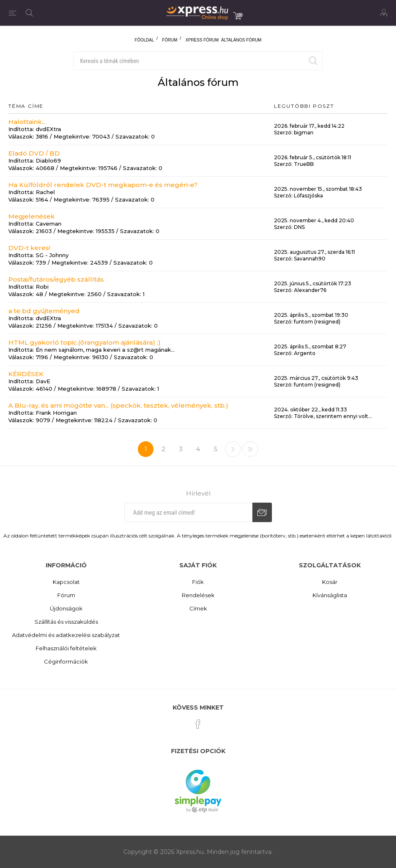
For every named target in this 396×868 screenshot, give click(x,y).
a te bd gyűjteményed (44, 311)
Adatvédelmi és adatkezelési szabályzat (66, 635)
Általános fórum (241, 40)
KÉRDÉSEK (26, 374)
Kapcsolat (66, 582)
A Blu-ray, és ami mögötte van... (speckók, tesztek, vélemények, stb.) (118, 405)
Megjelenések (32, 216)
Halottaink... (27, 122)
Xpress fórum (202, 40)
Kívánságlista (330, 595)
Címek (198, 608)
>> (250, 449)
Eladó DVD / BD (34, 153)
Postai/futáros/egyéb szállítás (56, 279)
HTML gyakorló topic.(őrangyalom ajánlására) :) (84, 342)
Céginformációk (66, 661)
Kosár (330, 582)
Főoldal (144, 40)
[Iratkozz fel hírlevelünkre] (188, 512)
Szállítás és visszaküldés (66, 622)
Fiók (198, 582)
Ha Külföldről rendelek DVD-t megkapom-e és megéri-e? (103, 185)
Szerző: (283, 133)
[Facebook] (198, 724)
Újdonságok (66, 608)
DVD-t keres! (29, 248)
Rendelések (198, 595)
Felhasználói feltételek (66, 648)
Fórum (170, 40)
